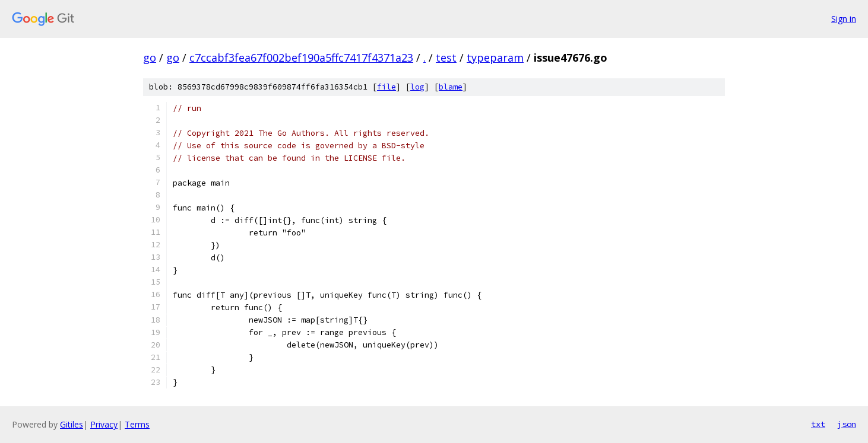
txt (818, 424)
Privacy (104, 424)
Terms (137, 424)
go (150, 58)
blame (451, 87)
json (847, 424)
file (387, 87)
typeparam (495, 58)
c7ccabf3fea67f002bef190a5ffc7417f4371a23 (301, 58)
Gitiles (72, 424)
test (446, 58)
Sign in (844, 19)
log (417, 87)
